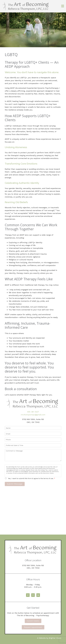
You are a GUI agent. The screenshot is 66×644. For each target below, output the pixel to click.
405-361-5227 (33, 412)
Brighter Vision (55, 638)
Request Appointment (33, 627)
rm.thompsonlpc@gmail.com (33, 415)
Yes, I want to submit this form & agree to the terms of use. (32, 478)
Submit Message (15, 484)
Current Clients (33, 621)
